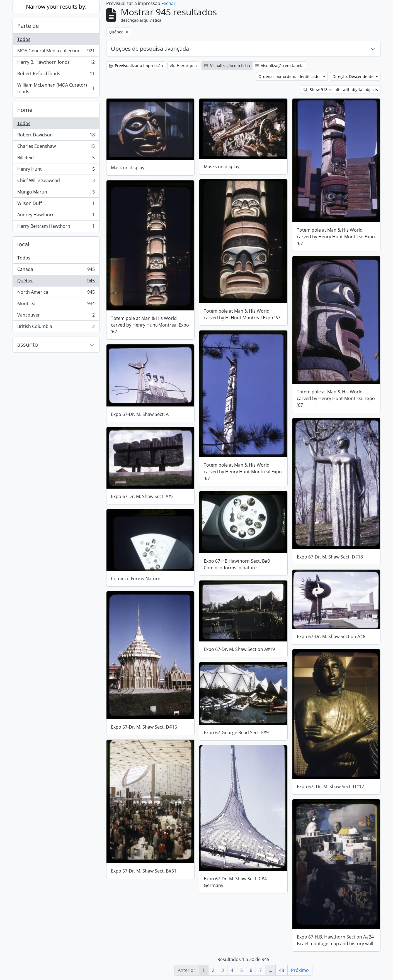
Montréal (56, 305)
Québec (56, 282)
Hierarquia (183, 66)
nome (25, 110)
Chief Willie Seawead (56, 182)
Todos (24, 39)
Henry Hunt (56, 170)
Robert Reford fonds (56, 75)
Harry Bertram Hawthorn (56, 227)
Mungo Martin (56, 193)
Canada (56, 270)
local (23, 244)
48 (282, 970)
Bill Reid (56, 159)
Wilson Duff (56, 204)
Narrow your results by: (56, 7)
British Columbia (56, 327)
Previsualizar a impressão (136, 66)
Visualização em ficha (227, 66)
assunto (28, 345)
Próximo (300, 970)
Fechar (168, 3)
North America (56, 293)
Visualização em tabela (279, 66)
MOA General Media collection (56, 52)
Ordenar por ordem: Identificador (290, 76)
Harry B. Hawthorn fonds (56, 63)
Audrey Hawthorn (56, 216)
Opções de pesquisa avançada (150, 49)
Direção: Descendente (354, 76)
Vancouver (56, 316)
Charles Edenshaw (56, 147)
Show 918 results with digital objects (341, 90)
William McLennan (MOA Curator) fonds (56, 88)
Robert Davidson (56, 136)
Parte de (28, 26)
